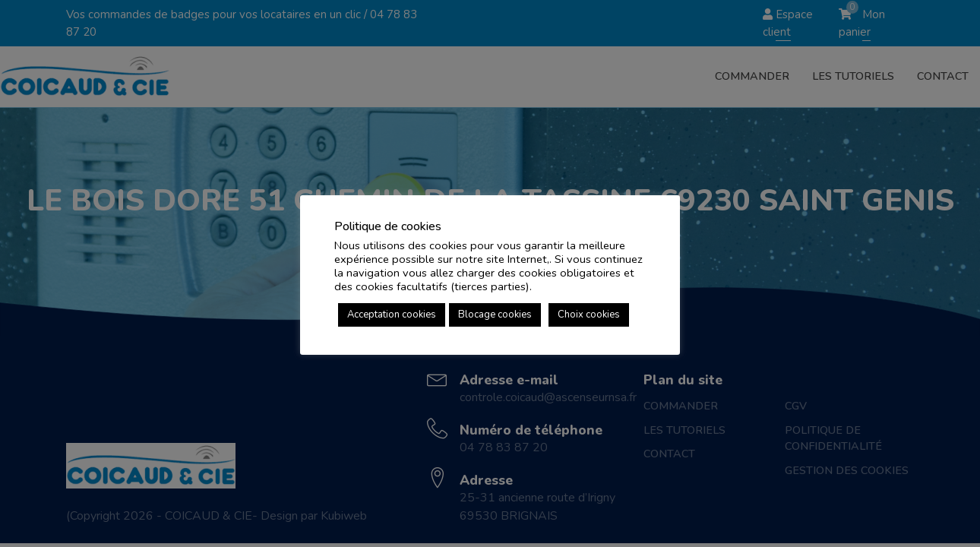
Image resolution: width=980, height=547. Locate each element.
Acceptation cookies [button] (392, 315)
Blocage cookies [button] (495, 315)
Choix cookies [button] (589, 315)
